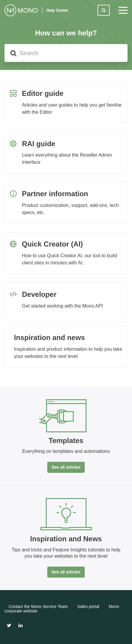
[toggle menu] (123, 10)
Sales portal (88, 606)
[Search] (66, 53)
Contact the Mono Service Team (38, 606)
